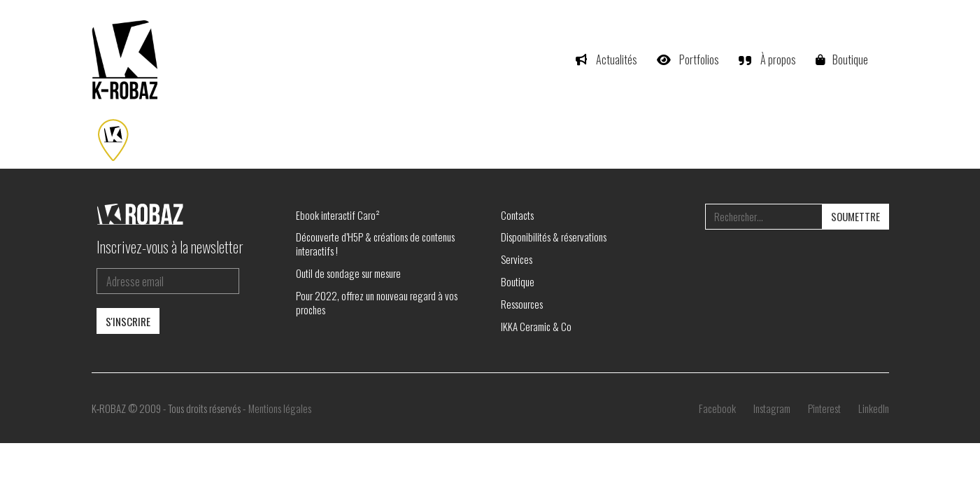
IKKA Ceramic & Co (536, 326)
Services (517, 259)
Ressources (522, 304)
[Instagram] (772, 408)
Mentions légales (280, 408)
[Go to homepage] (127, 59)
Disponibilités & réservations (554, 237)
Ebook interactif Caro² (338, 215)
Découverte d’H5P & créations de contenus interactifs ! (375, 244)
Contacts (517, 215)
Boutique (518, 281)
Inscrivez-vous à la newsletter (170, 246)
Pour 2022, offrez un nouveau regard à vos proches (377, 302)
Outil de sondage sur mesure (348, 273)
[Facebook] (717, 408)
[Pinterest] (824, 408)
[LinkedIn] (874, 408)
